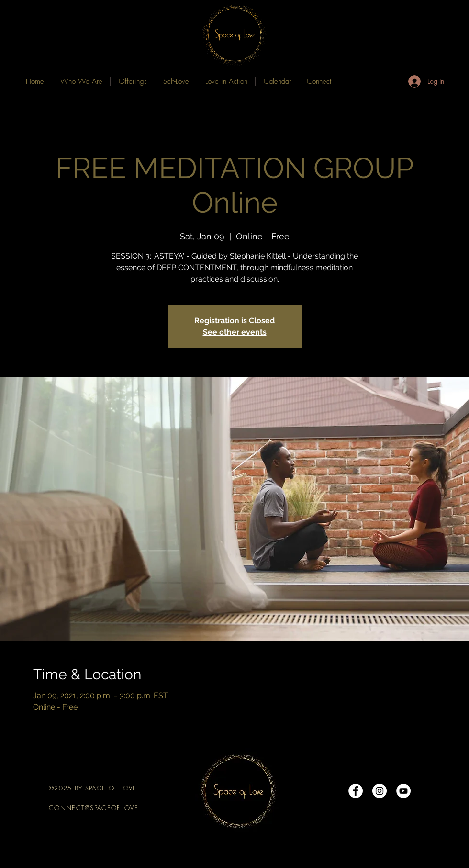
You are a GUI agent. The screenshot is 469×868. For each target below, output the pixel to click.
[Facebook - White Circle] (356, 791)
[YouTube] (403, 791)
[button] (133, 81)
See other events (235, 332)
